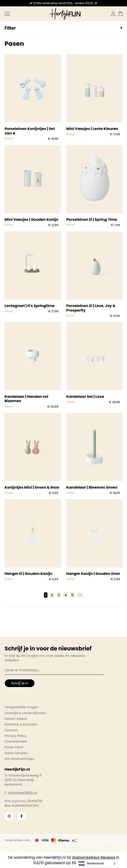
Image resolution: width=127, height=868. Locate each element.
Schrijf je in (20, 683)
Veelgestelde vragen (22, 707)
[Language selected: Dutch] (97, 864)
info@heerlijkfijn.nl (22, 793)
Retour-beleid (16, 719)
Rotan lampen (16, 753)
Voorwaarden (16, 741)
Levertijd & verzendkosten (25, 713)
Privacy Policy (16, 736)
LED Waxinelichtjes (19, 759)
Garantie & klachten (21, 724)
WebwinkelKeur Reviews (94, 857)
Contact (11, 730)
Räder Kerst (14, 747)
